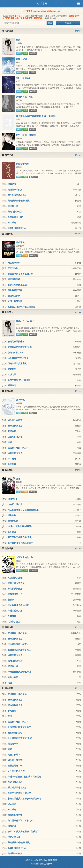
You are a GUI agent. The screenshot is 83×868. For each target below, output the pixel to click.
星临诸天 (20, 243)
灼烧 (10, 442)
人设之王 (12, 374)
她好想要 (12, 369)
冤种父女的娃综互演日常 (19, 793)
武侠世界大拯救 (15, 578)
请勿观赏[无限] (15, 290)
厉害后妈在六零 (15, 437)
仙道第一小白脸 (15, 190)
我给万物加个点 (15, 212)
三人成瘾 (12, 223)
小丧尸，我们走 (15, 504)
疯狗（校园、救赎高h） (27, 135)
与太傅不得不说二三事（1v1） (22, 820)
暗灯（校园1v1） (24, 78)
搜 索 (50, 23)
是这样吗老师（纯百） (18, 448)
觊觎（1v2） (22, 59)
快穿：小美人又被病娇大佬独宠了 (23, 831)
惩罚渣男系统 (14, 279)
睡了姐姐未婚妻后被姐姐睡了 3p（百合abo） (37, 116)
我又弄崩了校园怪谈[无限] (20, 537)
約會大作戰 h (14, 677)
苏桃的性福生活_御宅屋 (19, 380)
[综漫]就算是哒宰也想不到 (20, 526)
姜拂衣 (11, 600)
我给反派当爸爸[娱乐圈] (19, 201)
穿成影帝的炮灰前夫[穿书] (20, 347)
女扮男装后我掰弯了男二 (19, 650)
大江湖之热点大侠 (25, 557)
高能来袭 (12, 532)
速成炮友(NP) (14, 296)
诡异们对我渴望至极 (17, 285)
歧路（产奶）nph (16, 352)
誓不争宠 (12, 385)
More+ (78, 31)
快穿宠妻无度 (22, 164)
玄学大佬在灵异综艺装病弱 (20, 543)
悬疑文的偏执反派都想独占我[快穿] (24, 799)
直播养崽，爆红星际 (17, 633)
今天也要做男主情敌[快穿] (20, 672)
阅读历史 (68, 23)
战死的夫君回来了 (16, 341)
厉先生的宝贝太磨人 (17, 363)
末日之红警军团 (15, 301)
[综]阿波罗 (13, 499)
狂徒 (18, 479)
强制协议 (12, 515)
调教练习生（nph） (25, 97)
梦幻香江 (12, 431)
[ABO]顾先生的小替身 (18, 358)
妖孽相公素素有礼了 (17, 228)
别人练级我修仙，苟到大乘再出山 (23, 510)
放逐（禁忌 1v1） (16, 782)
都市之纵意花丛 (15, 426)
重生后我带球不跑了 (17, 195)
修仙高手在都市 (15, 420)
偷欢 (18, 40)
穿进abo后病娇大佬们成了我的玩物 (24, 777)
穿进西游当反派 (15, 611)
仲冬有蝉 (12, 459)
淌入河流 (20, 400)
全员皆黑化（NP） (17, 217)
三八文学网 (42, 3)
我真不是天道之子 (16, 583)
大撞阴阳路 (13, 521)
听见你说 (12, 464)
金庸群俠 (12, 616)
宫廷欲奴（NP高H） (26, 321)
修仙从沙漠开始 (15, 589)
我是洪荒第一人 (15, 594)
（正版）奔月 (14, 622)
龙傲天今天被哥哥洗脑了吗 (20, 274)
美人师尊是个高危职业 (18, 605)
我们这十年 (13, 206)
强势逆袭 (12, 184)
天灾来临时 (13, 268)
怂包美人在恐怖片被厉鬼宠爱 (21, 307)
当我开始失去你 (15, 453)
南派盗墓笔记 (14, 263)
